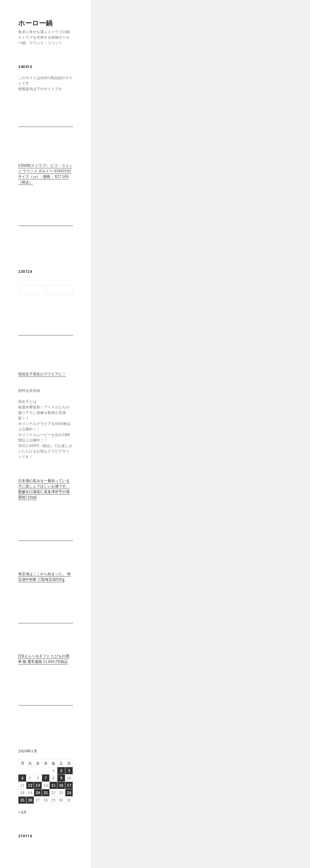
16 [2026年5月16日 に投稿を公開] (61, 785)
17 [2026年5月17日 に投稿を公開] (69, 785)
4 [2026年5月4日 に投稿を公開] (22, 778)
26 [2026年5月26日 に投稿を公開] (30, 800)
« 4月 (22, 812)
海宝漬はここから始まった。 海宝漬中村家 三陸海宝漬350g (44, 577)
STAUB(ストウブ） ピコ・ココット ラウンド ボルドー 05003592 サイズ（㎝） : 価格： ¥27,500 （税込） (45, 174)
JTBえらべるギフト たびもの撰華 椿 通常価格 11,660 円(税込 (44, 659)
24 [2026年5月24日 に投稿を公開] (69, 793)
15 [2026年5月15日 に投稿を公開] (53, 785)
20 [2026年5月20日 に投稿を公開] (38, 793)
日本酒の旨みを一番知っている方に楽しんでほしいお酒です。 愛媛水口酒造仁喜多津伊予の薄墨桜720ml (44, 489)
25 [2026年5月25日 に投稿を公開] (22, 800)
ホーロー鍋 (35, 23)
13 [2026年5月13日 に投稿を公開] (38, 785)
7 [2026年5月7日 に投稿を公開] (46, 778)
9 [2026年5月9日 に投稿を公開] (61, 778)
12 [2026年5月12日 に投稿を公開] (30, 785)
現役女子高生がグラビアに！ (42, 374)
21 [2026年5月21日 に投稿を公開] (46, 793)
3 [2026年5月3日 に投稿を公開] (69, 771)
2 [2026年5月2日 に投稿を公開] (61, 771)
